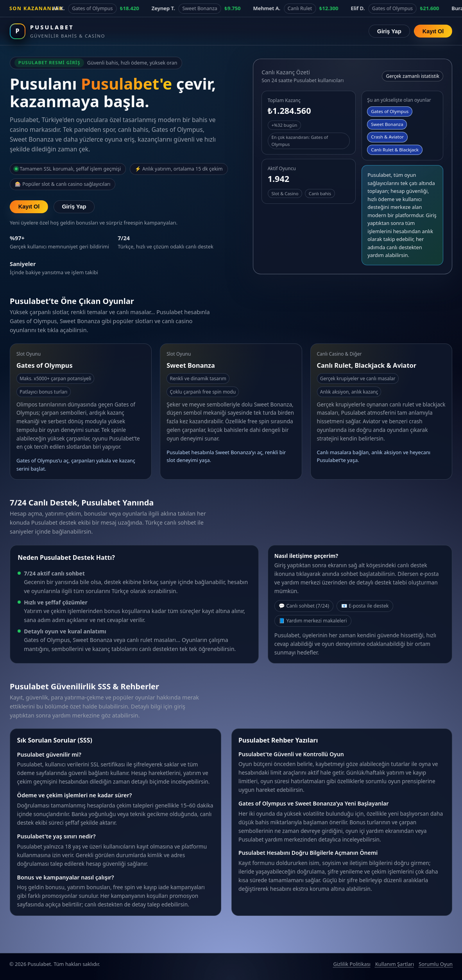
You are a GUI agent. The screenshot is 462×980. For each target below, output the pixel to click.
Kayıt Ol (433, 31)
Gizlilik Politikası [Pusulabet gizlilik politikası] (352, 964)
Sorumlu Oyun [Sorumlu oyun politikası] (436, 964)
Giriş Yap (389, 31)
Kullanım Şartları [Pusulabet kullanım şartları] (395, 964)
